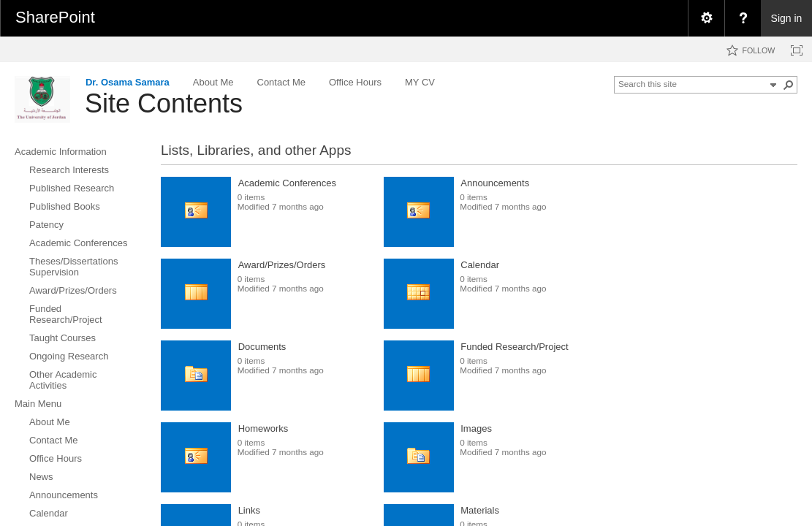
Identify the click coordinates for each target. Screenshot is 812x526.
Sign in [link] (787, 18)
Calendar (480, 265)
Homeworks (263, 428)
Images (476, 428)
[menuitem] (706, 18)
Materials (480, 510)
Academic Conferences (287, 183)
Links (249, 510)
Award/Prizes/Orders (282, 265)
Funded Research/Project (514, 347)
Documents (262, 347)
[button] (789, 85)
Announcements (495, 183)
